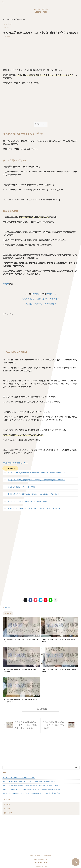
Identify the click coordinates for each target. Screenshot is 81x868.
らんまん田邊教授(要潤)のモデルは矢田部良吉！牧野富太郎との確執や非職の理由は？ (37, 472)
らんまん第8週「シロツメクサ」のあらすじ (41, 299)
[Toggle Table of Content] (43, 124)
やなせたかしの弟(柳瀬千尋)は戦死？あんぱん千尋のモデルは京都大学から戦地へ (32, 794)
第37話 (6, 284)
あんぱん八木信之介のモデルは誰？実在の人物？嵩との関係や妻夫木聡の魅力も (31, 790)
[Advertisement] (40, 52)
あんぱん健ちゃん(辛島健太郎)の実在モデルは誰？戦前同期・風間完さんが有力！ (32, 786)
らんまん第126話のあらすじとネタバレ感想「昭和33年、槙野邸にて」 (20, 701)
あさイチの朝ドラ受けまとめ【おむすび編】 (19, 778)
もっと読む (42, 710)
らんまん (7, 608)
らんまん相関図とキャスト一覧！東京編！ (22, 487)
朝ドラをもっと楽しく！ (40, 859)
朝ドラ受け (8, 813)
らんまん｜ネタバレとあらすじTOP (40, 304)
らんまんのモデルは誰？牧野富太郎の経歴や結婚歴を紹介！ (28, 501)
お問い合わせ (48, 855)
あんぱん (7, 805)
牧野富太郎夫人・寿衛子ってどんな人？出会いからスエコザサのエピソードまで (35, 508)
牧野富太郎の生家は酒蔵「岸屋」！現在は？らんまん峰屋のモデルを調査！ (34, 494)
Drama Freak (41, 12)
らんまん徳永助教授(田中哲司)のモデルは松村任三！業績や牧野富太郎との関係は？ (36, 480)
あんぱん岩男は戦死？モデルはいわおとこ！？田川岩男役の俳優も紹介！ (29, 782)
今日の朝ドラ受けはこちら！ (16, 463)
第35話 (36, 294)
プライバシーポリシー (36, 855)
